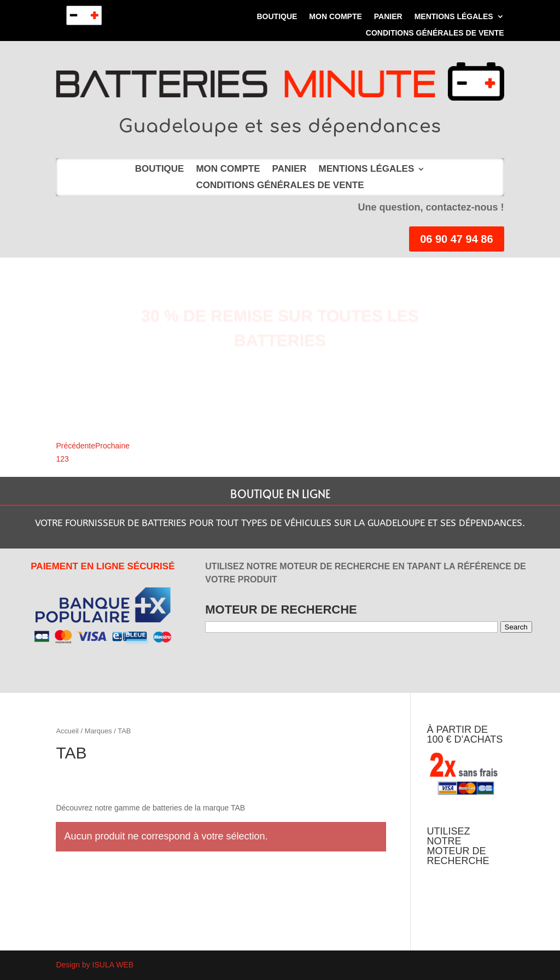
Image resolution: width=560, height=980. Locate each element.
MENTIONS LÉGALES (454, 17)
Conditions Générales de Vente (435, 33)
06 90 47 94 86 (456, 239)
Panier (388, 17)
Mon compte (335, 17)
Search (516, 627)
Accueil (67, 731)
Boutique (277, 17)
